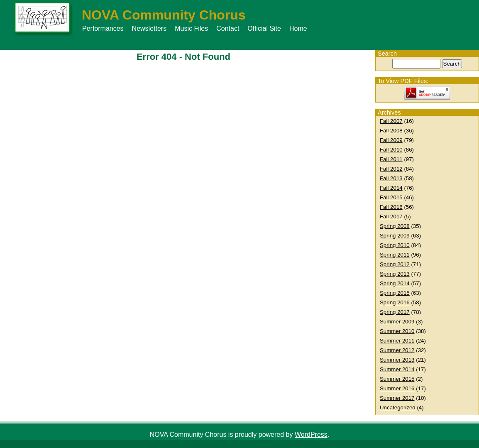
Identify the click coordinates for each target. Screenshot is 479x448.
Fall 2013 (391, 178)
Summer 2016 (397, 388)
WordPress (311, 435)
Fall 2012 (391, 169)
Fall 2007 (391, 121)
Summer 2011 (397, 341)
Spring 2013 (395, 274)
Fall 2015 (391, 197)
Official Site (264, 28)
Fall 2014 (391, 188)
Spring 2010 (395, 245)
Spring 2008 (395, 226)
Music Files (191, 28)
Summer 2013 (397, 360)
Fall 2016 (391, 207)
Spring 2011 (395, 255)
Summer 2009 (397, 322)
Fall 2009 (391, 140)
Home (298, 28)
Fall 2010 (391, 150)
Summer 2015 (397, 379)
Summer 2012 (397, 350)
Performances (103, 28)
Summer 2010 (397, 331)
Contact (228, 28)
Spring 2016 (395, 302)
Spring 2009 (395, 236)
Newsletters (149, 28)
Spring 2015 (395, 293)
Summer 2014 (397, 369)
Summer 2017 (397, 398)
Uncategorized (398, 408)
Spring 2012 (395, 264)
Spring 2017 (395, 312)
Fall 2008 (391, 131)
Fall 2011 (391, 159)
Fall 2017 (391, 217)
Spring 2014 (395, 283)
